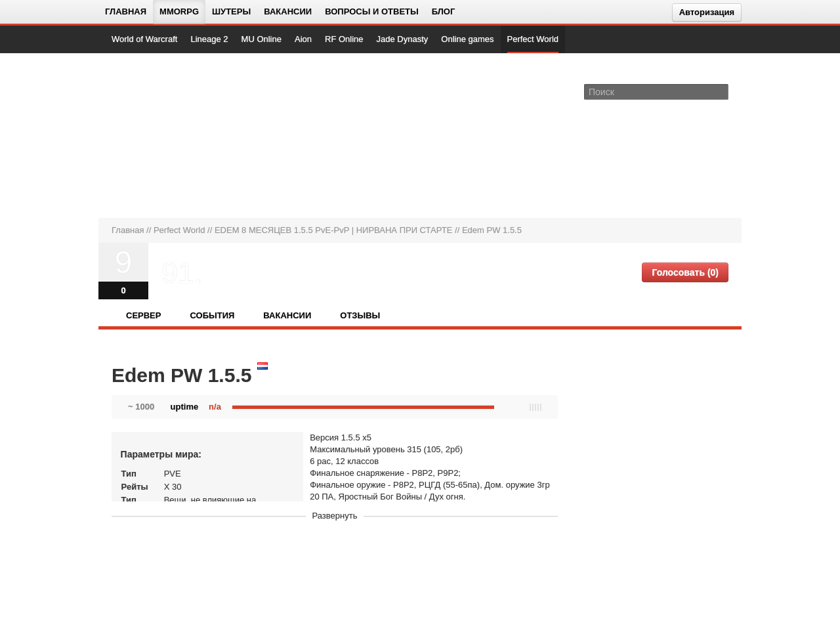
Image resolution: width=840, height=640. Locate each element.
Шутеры (231, 11)
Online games (467, 39)
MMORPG (179, 11)
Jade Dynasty (403, 39)
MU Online (262, 39)
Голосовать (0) (685, 272)
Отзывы (360, 315)
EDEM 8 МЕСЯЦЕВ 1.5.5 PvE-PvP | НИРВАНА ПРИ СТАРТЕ (334, 230)
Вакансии (288, 11)
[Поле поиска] (721, 91)
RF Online (344, 39)
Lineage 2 (209, 39)
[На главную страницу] (156, 135)
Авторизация (707, 12)
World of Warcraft (144, 39)
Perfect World (533, 39)
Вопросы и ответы (372, 11)
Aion (303, 39)
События (212, 315)
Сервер (143, 315)
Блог (444, 11)
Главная (126, 11)
